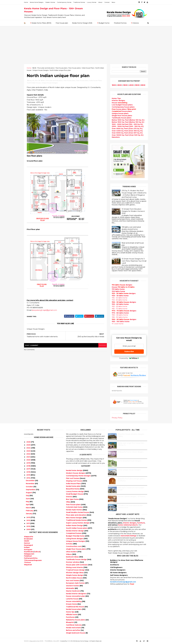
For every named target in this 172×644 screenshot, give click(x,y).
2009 (29, 529)
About (100, 2)
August (29, 493)
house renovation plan (76, 596)
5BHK (34, 68)
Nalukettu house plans (76, 620)
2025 (28, 445)
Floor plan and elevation (46, 68)
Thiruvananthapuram (33, 560)
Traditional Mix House (75, 607)
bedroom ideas (73, 557)
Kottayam (28, 550)
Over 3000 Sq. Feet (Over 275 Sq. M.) (127, 129)
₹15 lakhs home (118, 289)
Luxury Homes (92, 2)
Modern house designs (76, 473)
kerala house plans (74, 609)
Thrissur (27, 562)
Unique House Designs (41, 70)
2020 (29, 460)
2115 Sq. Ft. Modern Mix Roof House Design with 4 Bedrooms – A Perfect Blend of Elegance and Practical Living (134, 194)
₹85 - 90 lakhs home (120, 317)
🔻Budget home (103, 23)
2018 (28, 466)
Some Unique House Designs (129, 470)
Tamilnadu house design (77, 559)
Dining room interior (75, 567)
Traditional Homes (79, 2)
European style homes (76, 583)
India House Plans (88, 68)
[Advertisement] (86, 48)
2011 (28, 523)
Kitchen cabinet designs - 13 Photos (132, 497)
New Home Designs (74, 518)
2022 (28, 454)
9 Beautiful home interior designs (131, 452)
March (28, 508)
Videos (69, 554)
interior (69, 497)
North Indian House (34, 83)
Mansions (116, 137)
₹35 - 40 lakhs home (120, 298)
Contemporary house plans (123, 107)
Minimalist (70, 588)
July (27, 496)
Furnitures (71, 617)
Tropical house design (76, 570)
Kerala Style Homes (74, 510)
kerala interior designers (77, 594)
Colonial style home (75, 507)
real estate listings (128, 536)
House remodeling (74, 601)
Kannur (27, 543)
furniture (141, 523)
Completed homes (74, 533)
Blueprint (70, 622)
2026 (29, 442)
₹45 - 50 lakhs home (120, 300)
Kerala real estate (74, 628)
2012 (28, 520)
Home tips (71, 612)
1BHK (114, 85)
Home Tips (116, 98)
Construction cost (74, 546)
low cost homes (73, 580)
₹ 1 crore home (118, 324)
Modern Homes (50, 2)
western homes (73, 586)
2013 (28, 517)
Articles (69, 544)
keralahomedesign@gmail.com (123, 582)
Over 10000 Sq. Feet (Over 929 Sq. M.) (128, 135)
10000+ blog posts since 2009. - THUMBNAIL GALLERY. (42, 641)
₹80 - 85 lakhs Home (120, 315)
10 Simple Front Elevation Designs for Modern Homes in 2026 (133, 211)
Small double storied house (78, 512)
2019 (28, 463)
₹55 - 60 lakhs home (120, 304)
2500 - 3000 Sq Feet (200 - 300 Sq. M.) (128, 126)
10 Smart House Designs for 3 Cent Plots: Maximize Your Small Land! (134, 261)
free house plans (62, 68)
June (28, 499)
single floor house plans (76, 549)
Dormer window (73, 562)
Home (26, 2)
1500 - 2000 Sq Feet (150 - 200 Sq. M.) (127, 124)
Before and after (73, 630)
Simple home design (75, 575)
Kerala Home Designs (37, 2)
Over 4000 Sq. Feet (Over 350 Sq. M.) (127, 131)
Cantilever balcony (74, 625)
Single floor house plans (122, 116)
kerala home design (74, 470)
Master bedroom (73, 591)
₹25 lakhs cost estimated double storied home (131, 228)
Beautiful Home (73, 489)
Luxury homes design (75, 491)
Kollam (27, 547)
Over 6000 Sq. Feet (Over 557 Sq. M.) (127, 133)
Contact (107, 2)
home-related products (128, 525)
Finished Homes (120, 23)
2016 (28, 472)
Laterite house (73, 599)
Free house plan (62, 23)
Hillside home (72, 615)
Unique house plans (120, 113)
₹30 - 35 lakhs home (120, 296)
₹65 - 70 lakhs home (120, 309)
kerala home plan (73, 486)
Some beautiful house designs (129, 461)
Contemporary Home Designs (79, 476)
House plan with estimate (77, 565)
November (30, 484)
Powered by (129, 358)
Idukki (27, 541)
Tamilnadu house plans (122, 118)
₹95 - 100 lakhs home (121, 322)
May (28, 502)
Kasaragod (28, 545)
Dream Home (72, 604)
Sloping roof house (74, 481)
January (29, 514)
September (31, 490)
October (29, 487)
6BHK (143, 85)
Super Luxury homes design (78, 523)
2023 (28, 451)
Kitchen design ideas (75, 573)
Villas (68, 502)
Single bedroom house (76, 633)
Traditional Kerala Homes (77, 520)
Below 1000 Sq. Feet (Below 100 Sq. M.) (128, 120)
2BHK (120, 85)
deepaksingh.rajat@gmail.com (44, 310)
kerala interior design (75, 531)
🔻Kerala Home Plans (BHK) (40, 23)
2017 (28, 469)
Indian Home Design (75, 525)
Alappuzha (29, 537)
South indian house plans (77, 528)
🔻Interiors (135, 23)
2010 (28, 526)
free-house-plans (75, 68)
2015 (28, 475)
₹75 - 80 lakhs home (120, 313)
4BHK (131, 85)
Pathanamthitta (31, 558)
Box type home (73, 499)
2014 (28, 478)
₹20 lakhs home (118, 291)
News (113, 2)
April (28, 505)
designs (118, 100)
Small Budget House (75, 494)
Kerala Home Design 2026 (82, 23)
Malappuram (29, 554)
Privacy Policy (117, 418)
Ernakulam (28, 539)
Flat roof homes (73, 478)
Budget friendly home (76, 536)
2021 (28, 457)
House (120, 103)
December (30, 481)
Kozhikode (29, 552)
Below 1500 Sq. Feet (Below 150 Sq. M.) (128, 122)
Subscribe (129, 351)
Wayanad (28, 565)
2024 (29, 448)
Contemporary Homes (64, 2)
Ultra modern (72, 552)
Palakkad (28, 556)
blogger (103, 345)
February (30, 511)
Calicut (37, 552)
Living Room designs (75, 539)
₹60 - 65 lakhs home (120, 306)
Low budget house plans (122, 105)
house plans (122, 111)
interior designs (130, 523)
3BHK (125, 85)
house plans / (124, 109)
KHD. (69, 641)
